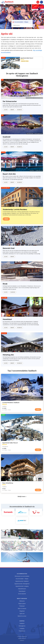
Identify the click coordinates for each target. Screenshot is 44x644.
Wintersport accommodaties (22, 576)
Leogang (22, 628)
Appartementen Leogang (22, 586)
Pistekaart (22, 606)
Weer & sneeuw (22, 609)
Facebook (19, 110)
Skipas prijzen (22, 604)
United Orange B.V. (22, 637)
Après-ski (22, 614)
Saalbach (22, 623)
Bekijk (6, 219)
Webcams (22, 601)
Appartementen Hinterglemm (22, 584)
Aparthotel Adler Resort (27, 59)
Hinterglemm (22, 626)
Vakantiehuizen (22, 589)
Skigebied (22, 611)
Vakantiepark (22, 591)
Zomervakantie (22, 594)
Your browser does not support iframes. (22, 24)
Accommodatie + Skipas (22, 579)
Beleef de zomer (22, 616)
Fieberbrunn (22, 631)
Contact (22, 641)
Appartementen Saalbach (22, 581)
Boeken (38, 2)
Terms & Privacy (22, 639)
